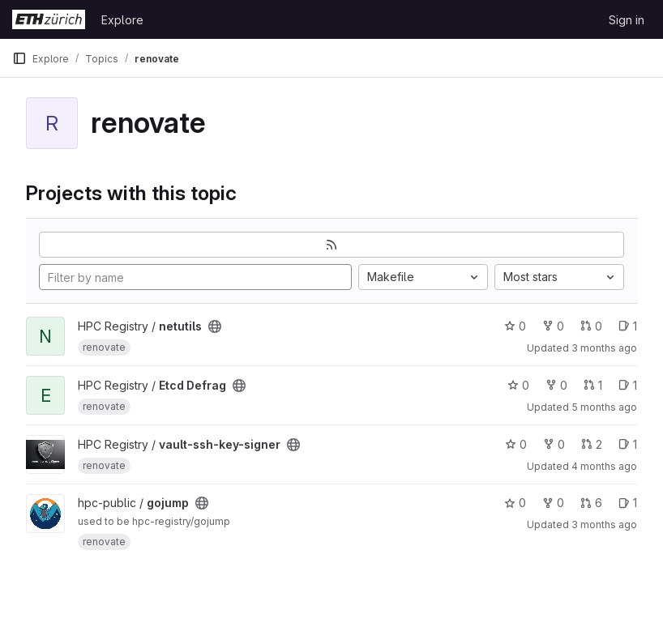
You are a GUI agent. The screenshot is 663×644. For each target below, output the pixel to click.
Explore (122, 20)
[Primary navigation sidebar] (19, 58)
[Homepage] (49, 19)
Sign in (627, 20)
